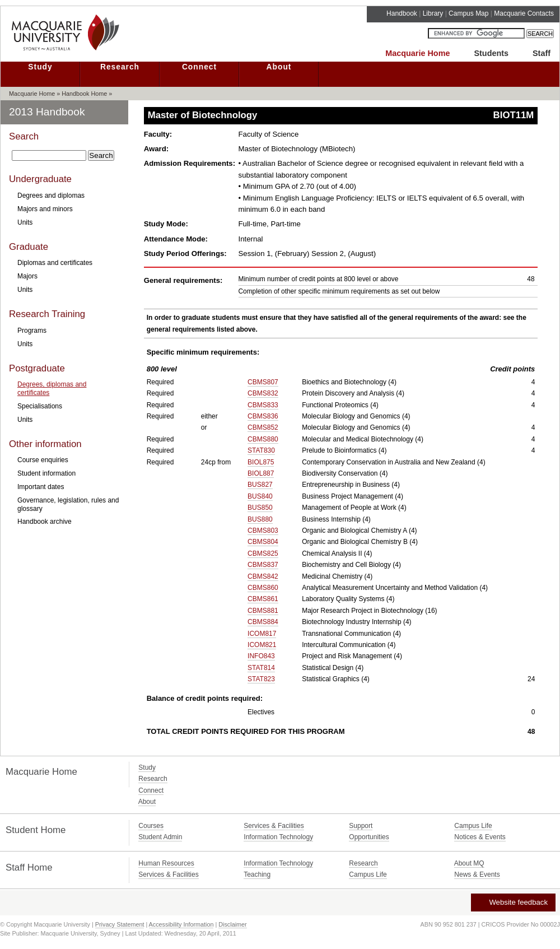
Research (120, 67)
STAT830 (261, 450)
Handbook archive (45, 522)
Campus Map (468, 13)
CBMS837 (263, 565)
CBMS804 (263, 542)
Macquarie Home (417, 53)
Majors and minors (45, 209)
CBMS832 (263, 393)
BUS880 (260, 519)
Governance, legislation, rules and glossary (68, 504)
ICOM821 (262, 645)
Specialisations (40, 406)
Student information (46, 473)
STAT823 (261, 679)
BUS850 (260, 508)
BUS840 (260, 496)
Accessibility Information (181, 924)
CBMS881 (263, 611)
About (279, 67)
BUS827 (260, 485)
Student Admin (160, 837)
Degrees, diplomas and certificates (52, 388)
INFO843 (261, 656)
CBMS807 (263, 382)
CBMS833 (263, 405)
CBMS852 (263, 427)
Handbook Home (84, 94)
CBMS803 (263, 531)
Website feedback (513, 902)
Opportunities (369, 837)
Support (361, 826)
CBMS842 (263, 576)
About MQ (469, 863)
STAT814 (261, 668)
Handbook (402, 13)
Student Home (36, 830)
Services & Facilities (274, 826)
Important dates (41, 487)
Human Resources (166, 863)
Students (491, 53)
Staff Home (29, 867)
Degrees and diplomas (51, 196)
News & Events (477, 874)
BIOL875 (261, 462)
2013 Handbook (47, 112)
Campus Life (473, 826)
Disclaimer (232, 924)
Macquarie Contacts (524, 13)
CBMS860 (263, 588)
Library (433, 13)
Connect (199, 67)
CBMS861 (263, 599)
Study (40, 67)
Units (25, 222)
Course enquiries (43, 460)
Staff (542, 53)
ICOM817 (262, 634)
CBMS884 (263, 622)
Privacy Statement (120, 924)
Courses (151, 826)
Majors (27, 276)
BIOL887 (261, 473)
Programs (32, 331)
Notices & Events (480, 837)
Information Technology (278, 837)
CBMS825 (263, 553)
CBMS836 (263, 416)
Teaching (257, 874)
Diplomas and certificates (55, 263)
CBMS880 (263, 439)
